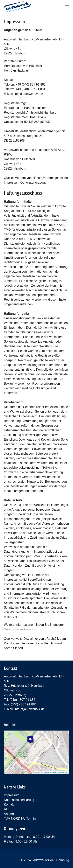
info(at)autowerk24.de (29, 709)
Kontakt (9, 805)
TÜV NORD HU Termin (20, 819)
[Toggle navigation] (67, 7)
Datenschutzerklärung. (19, 629)
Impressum (12, 795)
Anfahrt (9, 814)
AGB (7, 809)
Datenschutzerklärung (19, 800)
